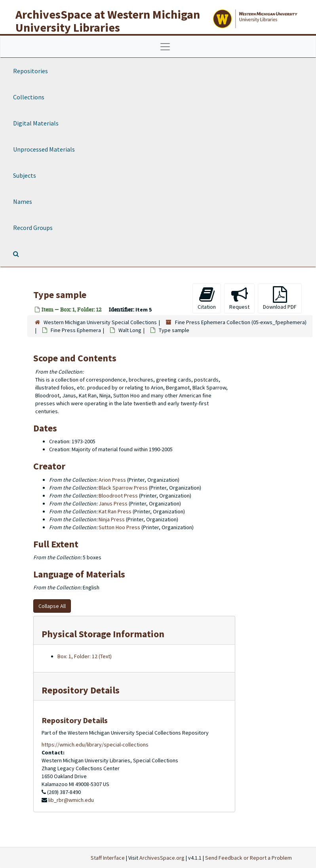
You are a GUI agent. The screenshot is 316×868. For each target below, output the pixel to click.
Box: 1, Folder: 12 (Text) (85, 656)
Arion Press (112, 480)
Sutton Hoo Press (119, 527)
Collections (29, 97)
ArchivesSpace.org (162, 858)
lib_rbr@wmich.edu (71, 800)
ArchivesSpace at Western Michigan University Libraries (108, 21)
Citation (207, 298)
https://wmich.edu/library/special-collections (95, 745)
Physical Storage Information (103, 634)
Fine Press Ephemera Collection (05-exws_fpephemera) (241, 322)
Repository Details (81, 690)
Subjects (25, 175)
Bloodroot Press (118, 496)
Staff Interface (108, 858)
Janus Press (113, 503)
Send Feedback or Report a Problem (248, 858)
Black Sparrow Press (123, 488)
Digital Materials (36, 123)
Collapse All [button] (52, 606)
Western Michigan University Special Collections (100, 322)
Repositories (30, 71)
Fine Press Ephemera (76, 330)
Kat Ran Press (115, 511)
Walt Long (130, 330)
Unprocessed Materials (44, 149)
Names (23, 201)
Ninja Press (112, 519)
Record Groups (33, 228)
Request (239, 298)
